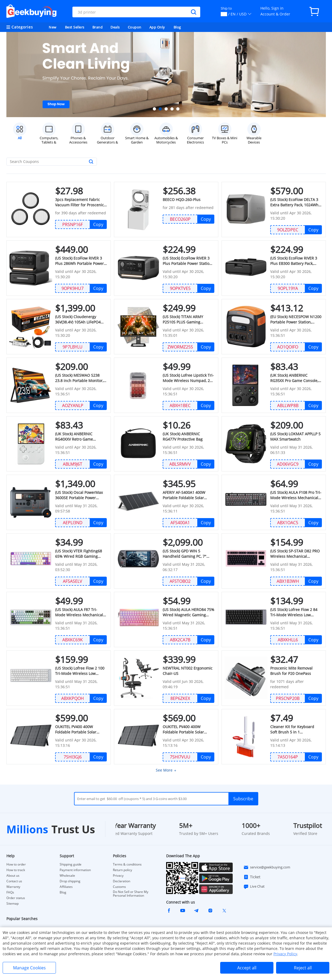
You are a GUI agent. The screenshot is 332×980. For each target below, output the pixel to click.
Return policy (122, 870)
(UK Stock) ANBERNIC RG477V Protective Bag (188, 436)
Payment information (75, 870)
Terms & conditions (127, 864)
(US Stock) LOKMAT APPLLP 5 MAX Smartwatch (295, 436)
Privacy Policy (285, 954)
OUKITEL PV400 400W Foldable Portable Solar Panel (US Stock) (81, 729)
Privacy (118, 876)
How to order (16, 864)
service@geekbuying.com (267, 867)
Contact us (14, 881)
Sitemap (13, 903)
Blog (177, 27)
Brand (98, 27)
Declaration (122, 881)
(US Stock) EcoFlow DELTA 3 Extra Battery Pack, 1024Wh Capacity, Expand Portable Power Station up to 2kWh (294, 202)
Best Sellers (75, 27)
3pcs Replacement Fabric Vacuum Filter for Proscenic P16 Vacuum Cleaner (79, 202)
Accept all (247, 968)
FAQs (10, 892)
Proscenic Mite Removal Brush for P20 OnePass (291, 671)
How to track (16, 870)
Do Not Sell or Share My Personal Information (131, 894)
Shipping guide (71, 864)
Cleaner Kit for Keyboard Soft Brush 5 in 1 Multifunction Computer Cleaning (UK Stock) (296, 729)
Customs (119, 887)
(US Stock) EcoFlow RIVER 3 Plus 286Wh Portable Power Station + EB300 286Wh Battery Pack (79, 261)
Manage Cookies (29, 968)
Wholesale (67, 876)
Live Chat (254, 887)
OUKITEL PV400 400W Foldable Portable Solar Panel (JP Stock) (188, 729)
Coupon (135, 27)
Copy (98, 224)
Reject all (303, 968)
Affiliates (66, 887)
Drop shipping (70, 881)
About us (13, 876)
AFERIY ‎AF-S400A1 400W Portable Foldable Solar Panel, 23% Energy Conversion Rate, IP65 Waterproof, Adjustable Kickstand (183, 495)
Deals (115, 27)
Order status (16, 898)
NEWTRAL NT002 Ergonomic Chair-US (187, 671)
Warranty (13, 887)
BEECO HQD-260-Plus (181, 200)
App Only (157, 27)
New (53, 27)
